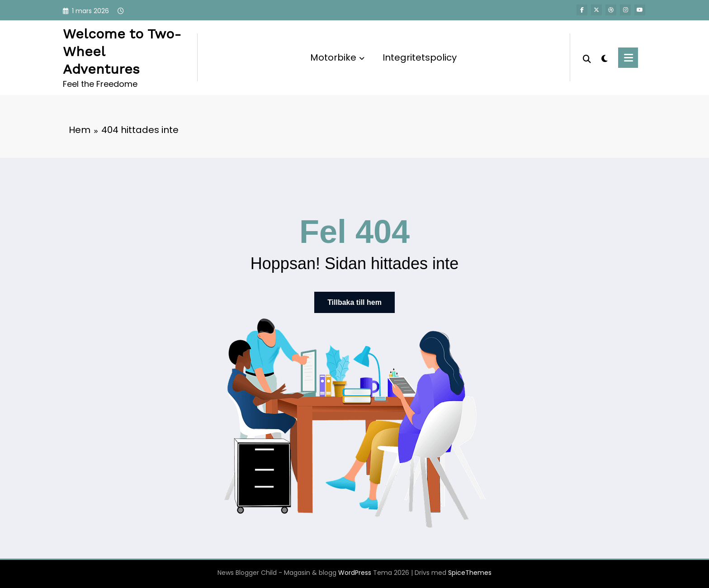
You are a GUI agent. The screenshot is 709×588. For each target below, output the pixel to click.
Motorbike (337, 57)
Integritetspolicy (420, 57)
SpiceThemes (470, 573)
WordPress (355, 573)
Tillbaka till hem (354, 302)
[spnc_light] (605, 57)
